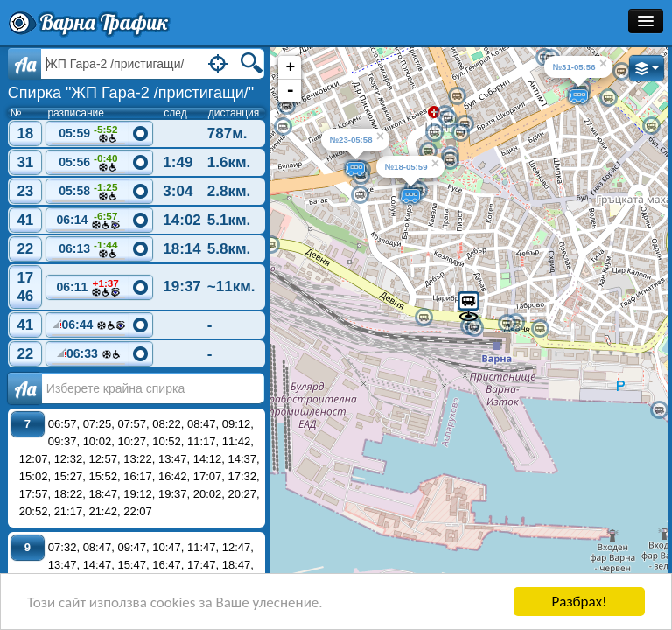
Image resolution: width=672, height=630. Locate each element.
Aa (25, 64)
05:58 (88, 192)
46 (25, 296)
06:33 (88, 356)
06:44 (88, 327)
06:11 (88, 288)
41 (25, 220)
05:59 (88, 134)
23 (25, 191)
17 (25, 278)
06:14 (88, 221)
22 (25, 249)
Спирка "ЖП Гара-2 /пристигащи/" (131, 93)
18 (25, 133)
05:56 (88, 163)
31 (25, 162)
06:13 (88, 250)
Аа (25, 388)
